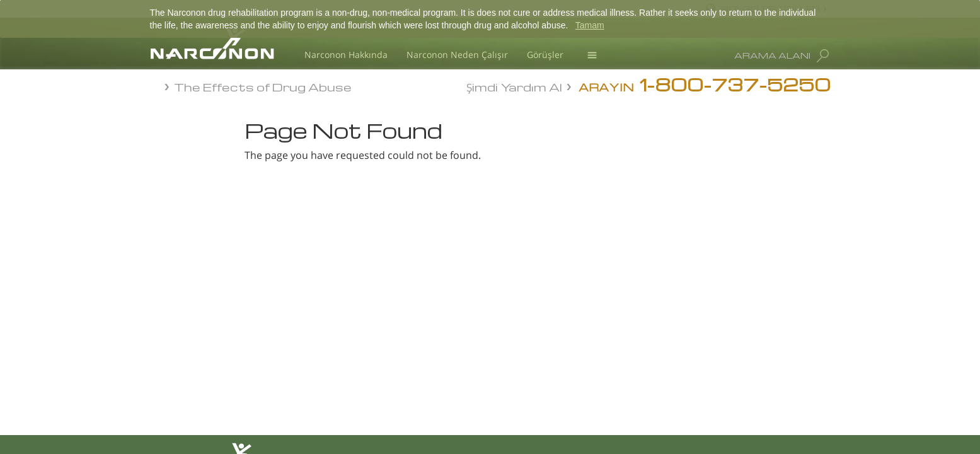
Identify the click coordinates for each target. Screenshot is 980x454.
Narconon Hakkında (346, 55)
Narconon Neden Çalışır (457, 55)
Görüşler (545, 55)
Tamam (590, 25)
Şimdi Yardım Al (514, 86)
